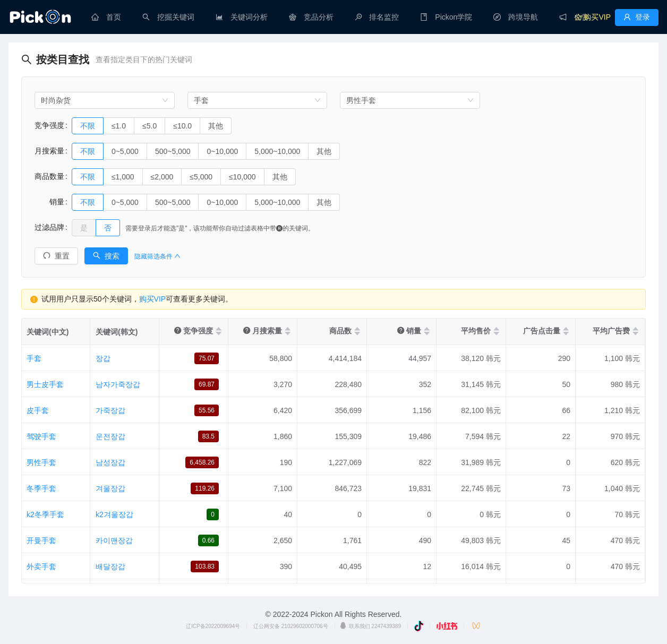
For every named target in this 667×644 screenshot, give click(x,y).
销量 (49, 202)
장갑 (103, 358)
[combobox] (105, 100)
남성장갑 (110, 462)
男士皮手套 (45, 384)
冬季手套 (41, 488)
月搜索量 (49, 151)
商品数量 (49, 176)
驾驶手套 (41, 436)
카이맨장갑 (114, 540)
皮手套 (38, 410)
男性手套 (41, 462)
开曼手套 (41, 540)
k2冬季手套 (45, 514)
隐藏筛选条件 (157, 256)
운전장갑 (110, 436)
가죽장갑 (110, 410)
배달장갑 (110, 566)
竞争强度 (49, 125)
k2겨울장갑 (114, 514)
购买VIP (153, 299)
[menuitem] (106, 17)
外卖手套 (41, 566)
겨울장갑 (110, 488)
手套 (34, 358)
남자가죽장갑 (118, 384)
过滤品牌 (49, 227)
